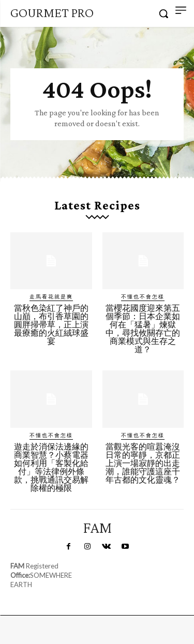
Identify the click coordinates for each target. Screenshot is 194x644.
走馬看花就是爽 (51, 296)
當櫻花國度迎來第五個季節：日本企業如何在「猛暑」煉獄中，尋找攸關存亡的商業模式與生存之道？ (143, 329)
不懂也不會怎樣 (143, 296)
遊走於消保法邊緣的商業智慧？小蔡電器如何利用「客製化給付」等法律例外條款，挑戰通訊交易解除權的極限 (51, 467)
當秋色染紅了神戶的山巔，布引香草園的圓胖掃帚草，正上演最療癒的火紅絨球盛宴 (51, 325)
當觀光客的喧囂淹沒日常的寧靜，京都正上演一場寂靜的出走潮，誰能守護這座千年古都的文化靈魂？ (143, 463)
